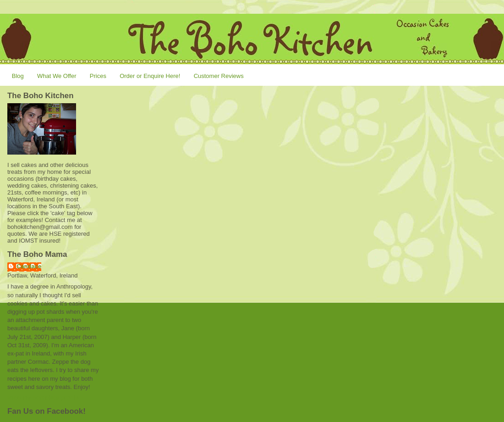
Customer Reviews (219, 76)
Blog (18, 76)
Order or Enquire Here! (150, 76)
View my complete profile (43, 397)
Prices (98, 76)
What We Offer (57, 76)
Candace (29, 266)
